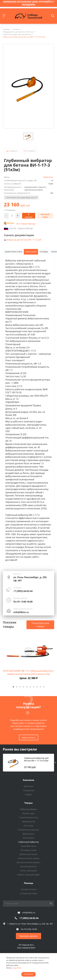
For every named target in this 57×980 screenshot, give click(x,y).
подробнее (17, 968)
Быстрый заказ (45, 216)
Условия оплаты (29, 889)
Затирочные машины (29, 830)
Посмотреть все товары (40, 625)
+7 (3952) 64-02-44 (23, 591)
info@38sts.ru (21, 612)
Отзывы (44, 252)
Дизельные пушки (29, 854)
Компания (29, 780)
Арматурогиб (29, 821)
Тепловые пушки (29, 850)
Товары (29, 803)
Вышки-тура (29, 813)
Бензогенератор (29, 866)
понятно (29, 974)
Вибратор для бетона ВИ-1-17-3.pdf (24, 240)
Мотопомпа (29, 838)
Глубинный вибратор (29, 842)
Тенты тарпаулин (29, 871)
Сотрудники (29, 790)
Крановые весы (29, 846)
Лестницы (29, 826)
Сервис (29, 794)
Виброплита (29, 834)
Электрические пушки (29, 858)
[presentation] (55, 763)
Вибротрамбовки (29, 809)
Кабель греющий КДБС (29, 875)
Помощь (29, 883)
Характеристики (13, 252)
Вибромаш (48, 177)
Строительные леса (29, 817)
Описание (31, 252)
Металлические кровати (29, 862)
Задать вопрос (29, 737)
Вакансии (29, 786)
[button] (13, 687)
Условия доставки (29, 893)
